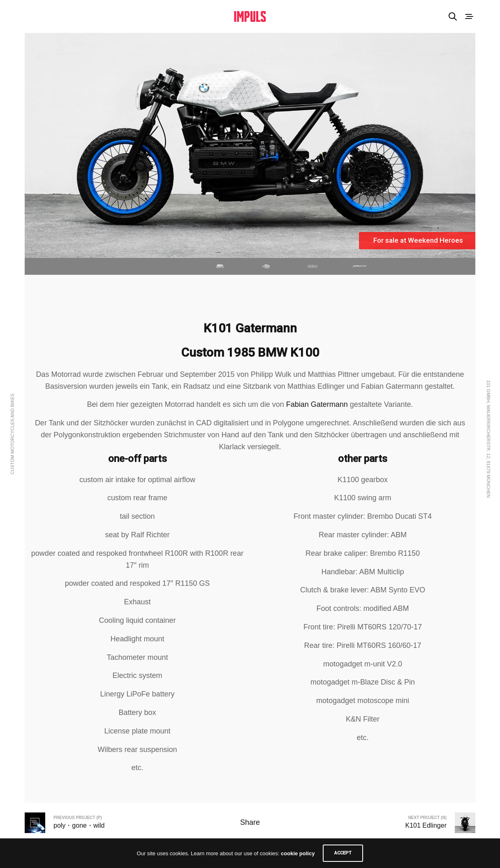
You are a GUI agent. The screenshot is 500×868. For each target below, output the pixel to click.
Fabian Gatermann (317, 404)
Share (250, 822)
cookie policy (298, 853)
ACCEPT (343, 853)
